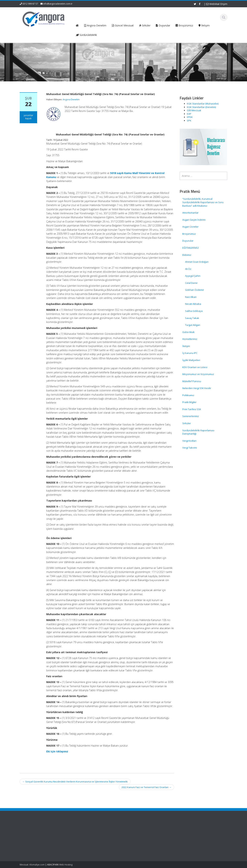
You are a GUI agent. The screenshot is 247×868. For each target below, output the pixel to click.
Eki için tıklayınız (57, 751)
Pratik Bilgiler (189, 402)
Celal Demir (191, 283)
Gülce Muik (188, 332)
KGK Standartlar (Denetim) (201, 107)
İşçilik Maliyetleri (191, 360)
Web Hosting (66, 865)
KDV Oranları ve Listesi (195, 367)
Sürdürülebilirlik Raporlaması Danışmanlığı (198, 432)
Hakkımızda (88, 834)
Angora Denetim (71, 99)
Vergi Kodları (189, 441)
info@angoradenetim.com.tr (58, 4)
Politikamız (188, 395)
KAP (189, 114)
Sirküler (187, 423)
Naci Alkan (191, 297)
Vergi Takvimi (190, 448)
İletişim (186, 346)
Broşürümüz (189, 234)
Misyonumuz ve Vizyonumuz (198, 374)
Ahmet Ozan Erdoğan (197, 262)
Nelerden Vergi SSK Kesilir (197, 388)
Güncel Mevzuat (90, 841)
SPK (189, 121)
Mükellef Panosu (192, 381)
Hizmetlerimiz (190, 339)
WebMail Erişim (217, 4)
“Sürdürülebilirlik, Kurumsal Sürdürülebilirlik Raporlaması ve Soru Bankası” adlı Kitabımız (203, 202)
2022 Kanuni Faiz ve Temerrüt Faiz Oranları (146, 787)
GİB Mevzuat (194, 110)
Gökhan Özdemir (195, 290)
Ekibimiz (187, 255)
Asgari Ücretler (190, 227)
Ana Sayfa (87, 831)
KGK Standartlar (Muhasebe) (203, 104)
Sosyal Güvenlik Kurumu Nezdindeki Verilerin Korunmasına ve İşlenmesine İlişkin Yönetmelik (75, 782)
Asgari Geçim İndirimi (194, 220)
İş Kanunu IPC (190, 353)
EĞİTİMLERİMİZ (191, 248)
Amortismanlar (190, 213)
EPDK (190, 117)
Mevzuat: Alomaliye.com (32, 865)
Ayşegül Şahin (193, 276)
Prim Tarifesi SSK (192, 409)
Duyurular (188, 241)
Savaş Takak (192, 318)
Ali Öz (188, 269)
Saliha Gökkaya (194, 311)
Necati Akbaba (193, 304)
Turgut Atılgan (193, 325)
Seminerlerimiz (191, 416)
